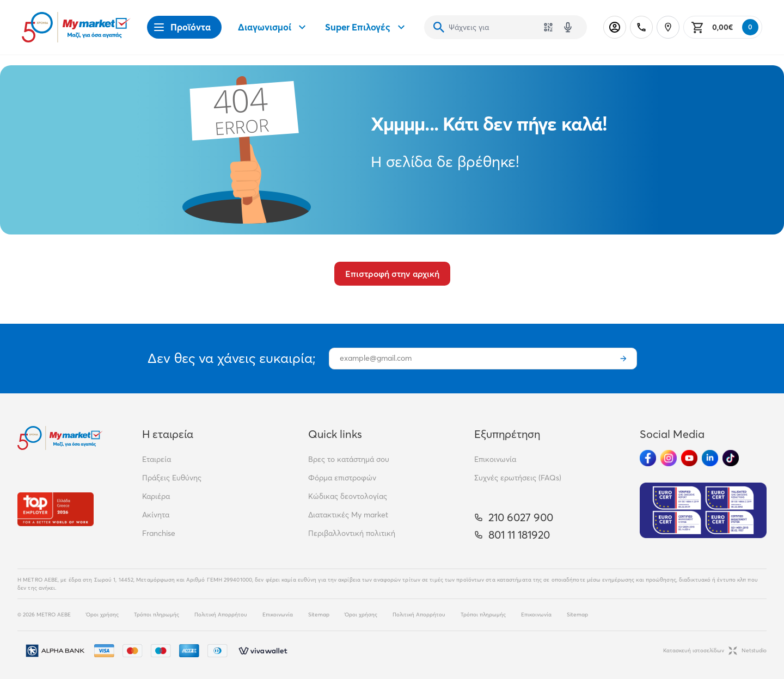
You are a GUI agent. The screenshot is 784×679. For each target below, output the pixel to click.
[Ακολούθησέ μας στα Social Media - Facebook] (648, 458)
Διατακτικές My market (348, 515)
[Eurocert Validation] (703, 510)
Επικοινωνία (495, 459)
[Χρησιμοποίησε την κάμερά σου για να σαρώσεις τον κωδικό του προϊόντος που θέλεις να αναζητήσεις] (548, 27)
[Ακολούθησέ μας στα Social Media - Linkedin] (710, 458)
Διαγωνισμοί (273, 27)
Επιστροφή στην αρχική (392, 274)
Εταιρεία (157, 459)
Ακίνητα (156, 515)
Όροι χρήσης (102, 615)
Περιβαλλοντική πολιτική (352, 533)
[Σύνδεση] (615, 27)
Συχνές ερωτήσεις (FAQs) (518, 478)
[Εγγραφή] (623, 359)
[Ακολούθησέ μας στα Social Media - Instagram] (669, 458)
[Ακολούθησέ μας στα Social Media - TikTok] (731, 458)
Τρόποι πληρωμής (157, 615)
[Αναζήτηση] (439, 27)
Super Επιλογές (366, 27)
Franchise (159, 533)
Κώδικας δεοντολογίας (348, 496)
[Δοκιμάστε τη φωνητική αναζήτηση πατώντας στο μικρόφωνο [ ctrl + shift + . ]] (568, 27)
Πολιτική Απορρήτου (221, 615)
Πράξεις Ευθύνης (172, 478)
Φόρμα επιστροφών (342, 478)
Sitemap (319, 615)
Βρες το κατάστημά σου (349, 459)
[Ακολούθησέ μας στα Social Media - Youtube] (689, 458)
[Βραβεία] (56, 509)
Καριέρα (156, 496)
